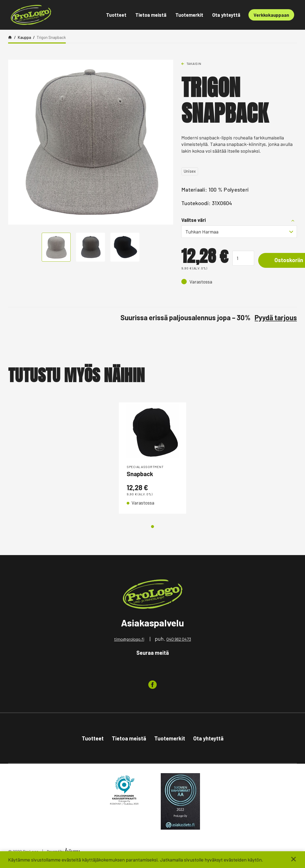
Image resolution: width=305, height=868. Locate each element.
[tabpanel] (152, 459)
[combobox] (239, 232)
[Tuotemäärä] (243, 258)
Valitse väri (194, 220)
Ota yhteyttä (226, 15)
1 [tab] (152, 528)
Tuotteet (116, 15)
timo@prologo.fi (129, 640)
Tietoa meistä (151, 15)
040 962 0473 (179, 640)
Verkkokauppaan (271, 15)
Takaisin (194, 64)
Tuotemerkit (189, 15)
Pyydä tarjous (276, 317)
